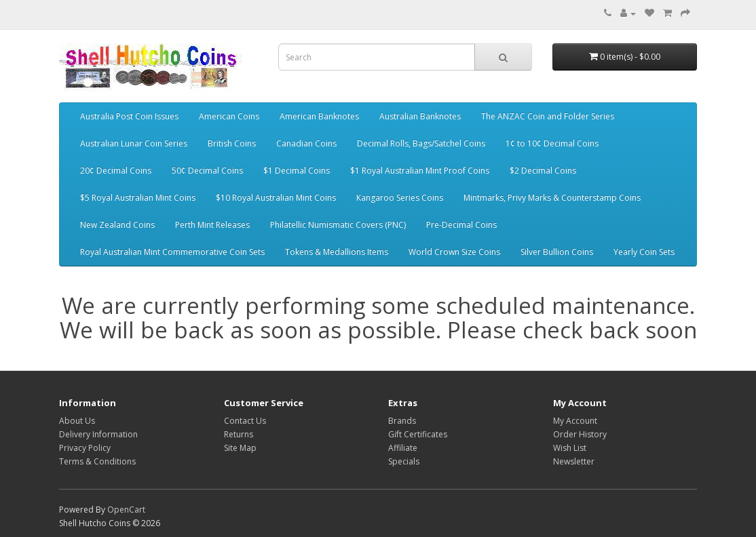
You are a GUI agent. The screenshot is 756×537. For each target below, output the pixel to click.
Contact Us (245, 421)
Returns (239, 434)
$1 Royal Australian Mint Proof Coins (420, 171)
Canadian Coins (306, 143)
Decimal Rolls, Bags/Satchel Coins (421, 143)
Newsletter (574, 461)
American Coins (229, 116)
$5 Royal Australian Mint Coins (138, 198)
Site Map (240, 448)
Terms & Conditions (97, 461)
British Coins (232, 143)
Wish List (570, 448)
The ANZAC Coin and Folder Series (548, 116)
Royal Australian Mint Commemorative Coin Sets (172, 252)
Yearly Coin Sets (644, 252)
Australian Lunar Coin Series (134, 143)
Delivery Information (98, 434)
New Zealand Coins (117, 225)
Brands (402, 421)
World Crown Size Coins (454, 252)
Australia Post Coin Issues (129, 116)
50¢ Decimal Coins (207, 171)
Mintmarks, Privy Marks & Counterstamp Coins (552, 198)
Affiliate (403, 448)
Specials (404, 461)
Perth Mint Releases (212, 225)
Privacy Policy (85, 448)
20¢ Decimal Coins (116, 171)
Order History (580, 434)
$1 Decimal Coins (297, 171)
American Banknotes (319, 116)
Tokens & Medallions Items (337, 252)
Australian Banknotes (420, 116)
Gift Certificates (418, 434)
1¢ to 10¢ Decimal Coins (552, 143)
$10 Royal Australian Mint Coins (276, 198)
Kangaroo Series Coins (400, 198)
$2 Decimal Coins (543, 171)
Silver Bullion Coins (557, 252)
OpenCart (126, 510)
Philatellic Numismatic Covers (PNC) (338, 225)
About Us (77, 421)
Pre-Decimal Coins (461, 225)
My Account (575, 421)
